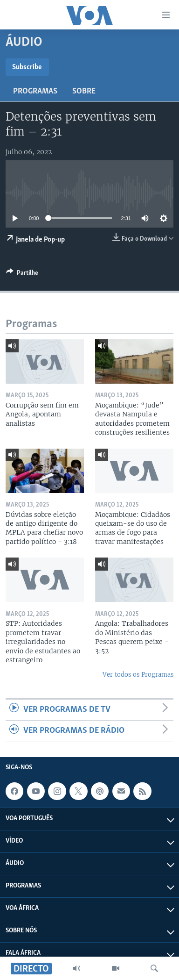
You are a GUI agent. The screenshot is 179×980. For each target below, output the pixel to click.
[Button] (22, 274)
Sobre (84, 91)
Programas (35, 91)
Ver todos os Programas (138, 675)
